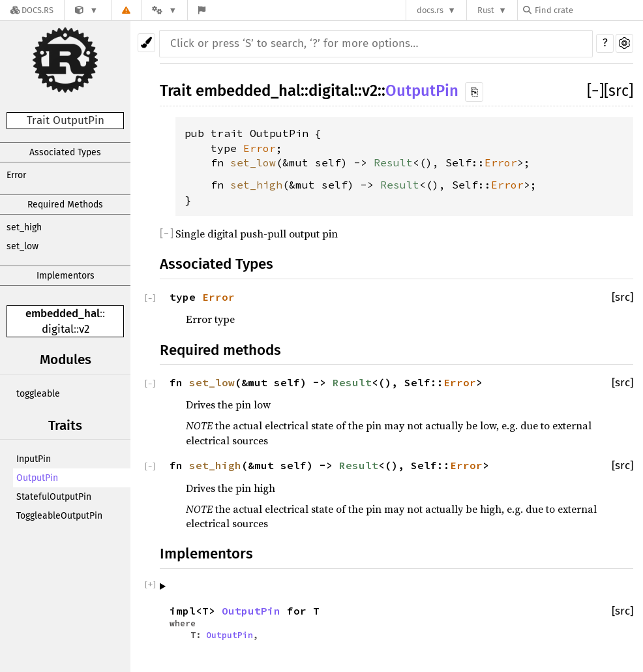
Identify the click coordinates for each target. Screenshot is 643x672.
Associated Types (65, 152)
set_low (22, 246)
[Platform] (164, 10)
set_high (24, 227)
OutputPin (37, 478)
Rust (486, 10)
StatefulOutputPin (54, 497)
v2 (84, 329)
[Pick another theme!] (146, 43)
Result (393, 162)
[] (595, 91)
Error (16, 175)
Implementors (66, 276)
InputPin (34, 459)
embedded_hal (63, 313)
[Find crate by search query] (588, 10)
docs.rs (430, 10)
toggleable (38, 394)
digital (58, 329)
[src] (619, 91)
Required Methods (65, 205)
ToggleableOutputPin (59, 516)
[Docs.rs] (32, 10)
